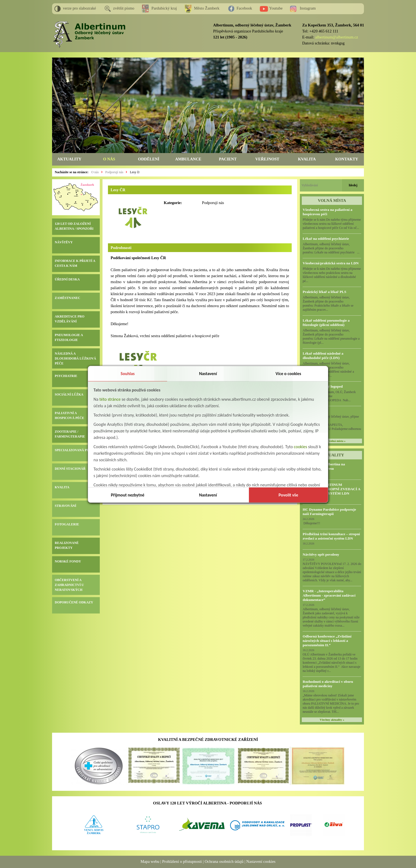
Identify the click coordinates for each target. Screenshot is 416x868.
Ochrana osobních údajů (224, 861)
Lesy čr (135, 172)
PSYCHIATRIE (66, 376)
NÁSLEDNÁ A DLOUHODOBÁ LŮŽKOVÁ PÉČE (76, 358)
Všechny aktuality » (332, 720)
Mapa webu (150, 861)
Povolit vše (288, 495)
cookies (301, 447)
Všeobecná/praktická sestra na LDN (331, 263)
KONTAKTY (347, 159)
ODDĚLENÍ (149, 159)
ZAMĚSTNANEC (67, 298)
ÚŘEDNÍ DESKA (67, 279)
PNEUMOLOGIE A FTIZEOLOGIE (69, 337)
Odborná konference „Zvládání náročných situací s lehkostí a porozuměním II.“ (327, 641)
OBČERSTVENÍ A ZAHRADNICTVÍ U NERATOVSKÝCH (69, 585)
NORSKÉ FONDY (68, 561)
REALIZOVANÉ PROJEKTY (67, 545)
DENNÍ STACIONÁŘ (70, 469)
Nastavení (208, 374)
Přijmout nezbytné (128, 495)
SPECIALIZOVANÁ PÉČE (74, 450)
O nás (95, 172)
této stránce (110, 399)
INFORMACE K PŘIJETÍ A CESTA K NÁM (75, 263)
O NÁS (109, 159)
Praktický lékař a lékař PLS (324, 292)
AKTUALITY (69, 159)
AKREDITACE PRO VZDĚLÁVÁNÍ (70, 319)
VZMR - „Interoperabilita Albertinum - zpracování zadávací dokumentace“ (329, 595)
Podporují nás (114, 172)
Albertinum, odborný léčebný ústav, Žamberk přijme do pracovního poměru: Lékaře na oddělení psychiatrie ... (331, 248)
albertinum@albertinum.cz (337, 37)
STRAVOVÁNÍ (66, 506)
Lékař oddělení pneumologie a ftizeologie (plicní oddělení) (326, 323)
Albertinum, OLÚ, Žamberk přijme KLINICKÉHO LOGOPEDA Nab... (331, 396)
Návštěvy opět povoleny (321, 554)
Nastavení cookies (261, 861)
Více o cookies (288, 374)
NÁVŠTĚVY (64, 242)
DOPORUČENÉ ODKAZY (74, 602)
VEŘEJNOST (267, 159)
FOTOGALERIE (67, 524)
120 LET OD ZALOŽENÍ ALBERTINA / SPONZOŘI (74, 226)
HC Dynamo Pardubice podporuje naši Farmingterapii (329, 512)
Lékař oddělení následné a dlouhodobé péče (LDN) (323, 356)
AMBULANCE (188, 159)
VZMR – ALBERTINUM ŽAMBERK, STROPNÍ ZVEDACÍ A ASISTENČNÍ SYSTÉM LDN (331, 489)
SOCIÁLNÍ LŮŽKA (69, 394)
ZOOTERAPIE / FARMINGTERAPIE (70, 434)
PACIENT (228, 159)
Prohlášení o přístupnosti (182, 861)
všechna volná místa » (332, 441)
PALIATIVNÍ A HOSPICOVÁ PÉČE (70, 415)
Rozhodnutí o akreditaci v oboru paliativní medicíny (328, 684)
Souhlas (128, 374)
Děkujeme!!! (311, 523)
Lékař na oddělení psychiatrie (326, 239)
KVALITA (307, 159)
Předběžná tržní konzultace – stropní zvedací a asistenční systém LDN (331, 536)
